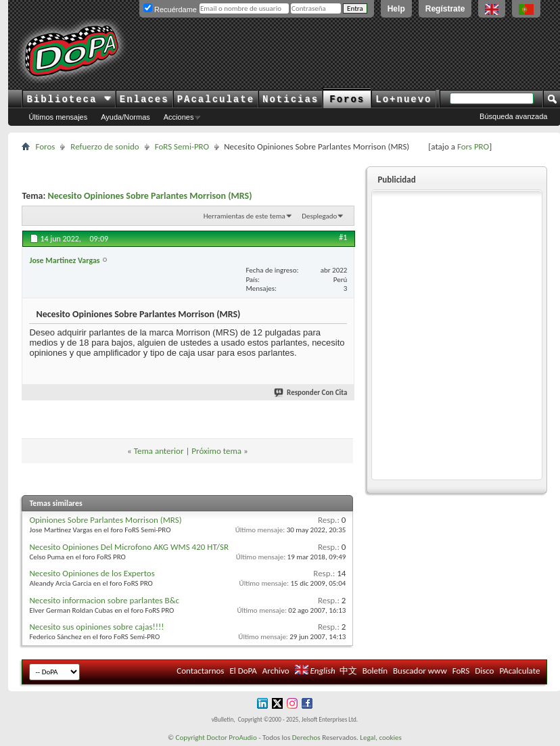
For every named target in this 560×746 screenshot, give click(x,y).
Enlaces (144, 99)
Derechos (306, 738)
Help (396, 9)
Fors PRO (473, 146)
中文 (348, 671)
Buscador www (420, 671)
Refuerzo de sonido (104, 146)
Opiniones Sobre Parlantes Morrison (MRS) (105, 520)
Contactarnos (200, 671)
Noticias (290, 99)
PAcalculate (216, 99)
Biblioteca (69, 99)
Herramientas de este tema (244, 216)
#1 (343, 237)
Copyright (190, 738)
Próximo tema (216, 451)
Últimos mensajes (58, 117)
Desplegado (319, 216)
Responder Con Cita (311, 393)
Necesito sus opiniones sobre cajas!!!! (96, 627)
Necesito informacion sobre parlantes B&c (104, 600)
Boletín (375, 671)
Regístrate (445, 9)
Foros (347, 99)
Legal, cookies (381, 738)
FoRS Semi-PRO (182, 146)
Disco (484, 671)
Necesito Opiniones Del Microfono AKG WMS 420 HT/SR (129, 547)
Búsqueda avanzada (513, 116)
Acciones (179, 117)
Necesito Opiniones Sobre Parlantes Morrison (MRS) (150, 196)
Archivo (276, 671)
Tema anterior (159, 451)
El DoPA (243, 671)
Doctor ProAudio (231, 738)
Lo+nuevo (403, 99)
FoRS (461, 671)
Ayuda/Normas (125, 117)
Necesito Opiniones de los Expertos (92, 573)
